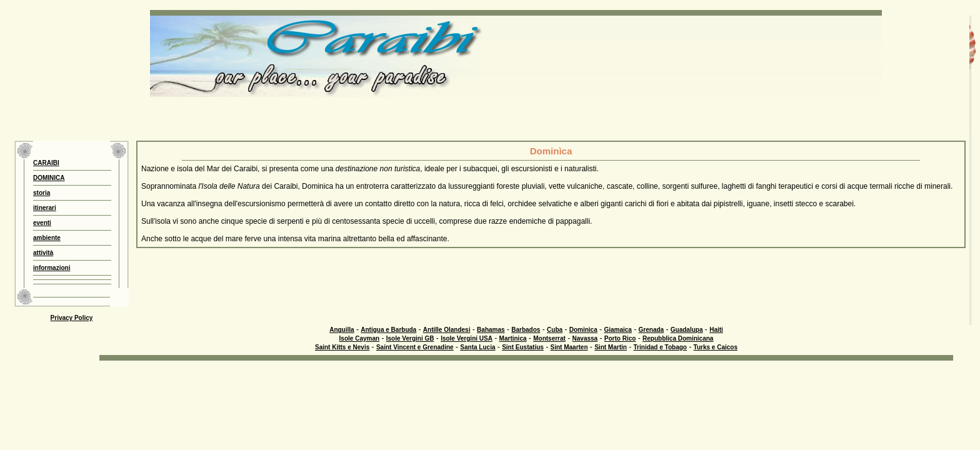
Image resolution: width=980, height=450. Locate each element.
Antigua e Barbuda (388, 330)
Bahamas (491, 330)
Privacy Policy (72, 318)
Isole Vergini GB (410, 338)
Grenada (652, 330)
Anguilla (342, 330)
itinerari (45, 208)
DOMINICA (49, 178)
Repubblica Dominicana (678, 338)
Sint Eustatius (523, 347)
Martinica (513, 338)
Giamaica (617, 330)
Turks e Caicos (716, 347)
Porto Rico (620, 338)
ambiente (47, 238)
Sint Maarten (569, 347)
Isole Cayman (359, 338)
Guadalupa (687, 330)
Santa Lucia (477, 347)
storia (42, 193)
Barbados (526, 330)
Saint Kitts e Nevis (342, 347)
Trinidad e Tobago (660, 347)
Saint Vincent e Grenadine (415, 347)
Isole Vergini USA (467, 338)
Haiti (716, 330)
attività (43, 253)
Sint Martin (611, 347)
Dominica (583, 330)
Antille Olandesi (447, 330)
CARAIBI (46, 163)
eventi (42, 223)
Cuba (555, 330)
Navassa (585, 338)
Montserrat (549, 338)
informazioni (52, 268)
